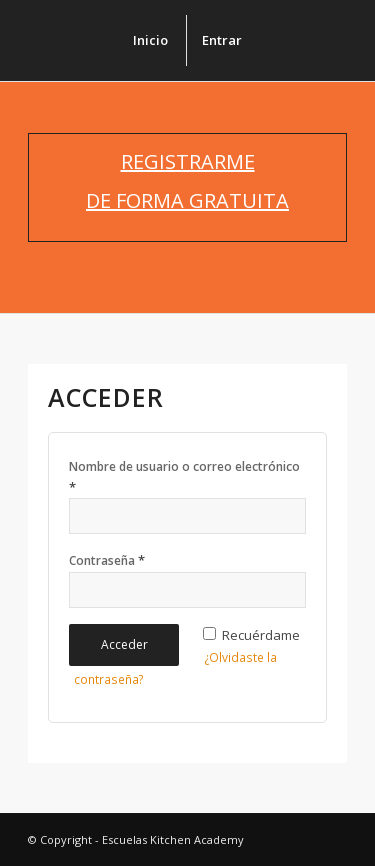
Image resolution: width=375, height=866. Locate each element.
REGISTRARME (188, 161)
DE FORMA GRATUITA (187, 200)
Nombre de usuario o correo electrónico (184, 477)
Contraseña (107, 560)
